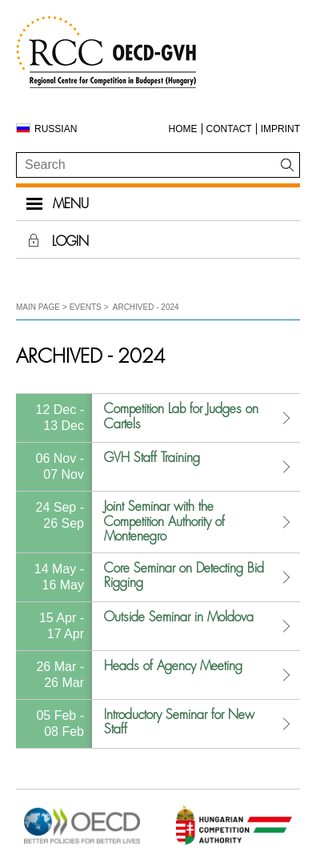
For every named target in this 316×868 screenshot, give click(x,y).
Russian (56, 129)
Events (86, 307)
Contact (229, 129)
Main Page (38, 307)
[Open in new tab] (82, 844)
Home (183, 129)
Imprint (280, 129)
